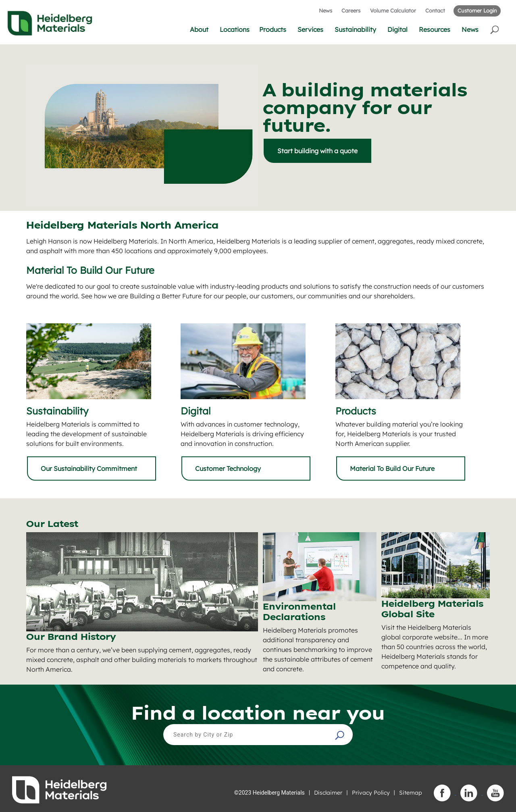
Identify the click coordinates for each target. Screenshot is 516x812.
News (326, 10)
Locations (235, 29)
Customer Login (477, 10)
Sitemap (411, 793)
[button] (495, 29)
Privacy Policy (371, 793)
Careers (351, 10)
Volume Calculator (393, 10)
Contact (435, 10)
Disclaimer (328, 793)
